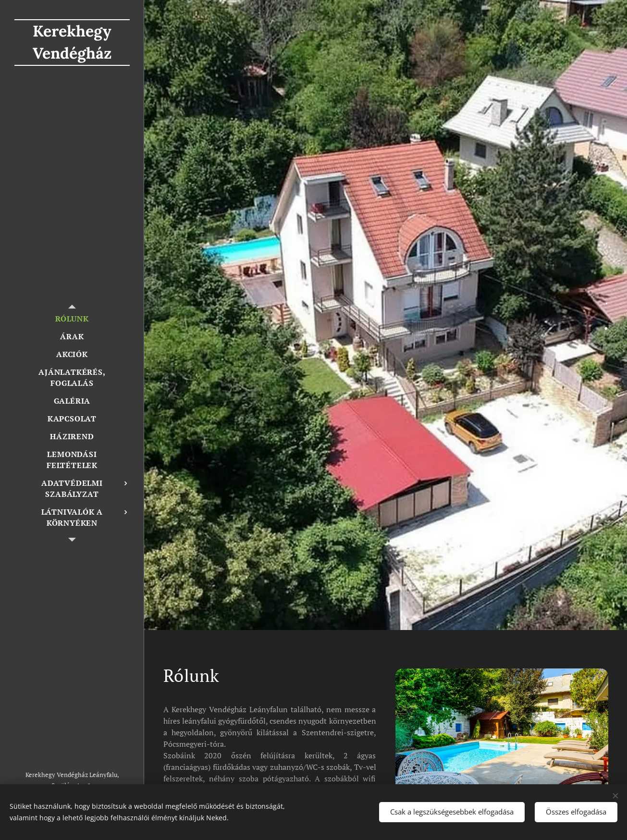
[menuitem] (72, 319)
